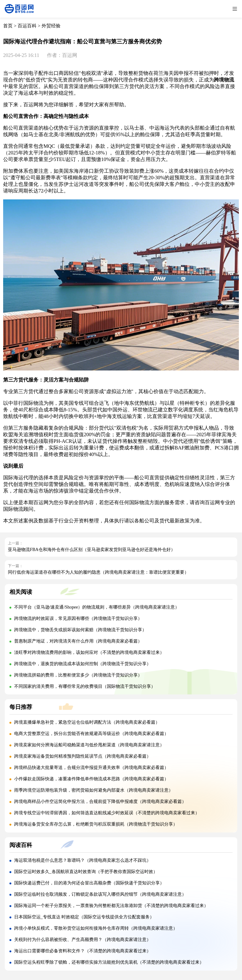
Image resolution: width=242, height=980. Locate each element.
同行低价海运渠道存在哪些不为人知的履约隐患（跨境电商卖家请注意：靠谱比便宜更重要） (98, 572)
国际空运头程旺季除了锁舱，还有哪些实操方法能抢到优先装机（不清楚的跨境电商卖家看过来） (109, 962)
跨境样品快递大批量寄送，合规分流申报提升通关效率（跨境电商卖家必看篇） (91, 768)
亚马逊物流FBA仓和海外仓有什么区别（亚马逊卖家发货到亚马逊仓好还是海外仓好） (92, 550)
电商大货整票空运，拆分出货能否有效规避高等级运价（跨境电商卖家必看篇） (91, 734)
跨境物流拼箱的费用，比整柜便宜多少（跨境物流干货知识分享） (78, 675)
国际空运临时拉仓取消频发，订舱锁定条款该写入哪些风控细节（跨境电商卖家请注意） (100, 894)
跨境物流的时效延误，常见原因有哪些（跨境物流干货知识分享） (78, 618)
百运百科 (27, 26)
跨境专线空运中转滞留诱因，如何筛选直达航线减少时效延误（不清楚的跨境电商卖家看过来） (107, 813)
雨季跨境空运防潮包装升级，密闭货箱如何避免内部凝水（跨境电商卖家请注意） (94, 790)
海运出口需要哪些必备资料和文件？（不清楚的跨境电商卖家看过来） (83, 951)
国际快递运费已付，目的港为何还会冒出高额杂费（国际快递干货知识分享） (89, 883)
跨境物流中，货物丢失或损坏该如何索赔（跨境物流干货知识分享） (80, 630)
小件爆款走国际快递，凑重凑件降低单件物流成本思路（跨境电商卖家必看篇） (91, 779)
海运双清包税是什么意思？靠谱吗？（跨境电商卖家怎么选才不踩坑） (83, 860)
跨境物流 (224, 80)
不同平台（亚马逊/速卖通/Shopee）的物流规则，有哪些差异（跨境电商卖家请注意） (97, 607)
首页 (8, 26)
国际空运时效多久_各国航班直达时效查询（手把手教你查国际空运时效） (86, 872)
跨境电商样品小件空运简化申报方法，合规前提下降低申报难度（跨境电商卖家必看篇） (100, 802)
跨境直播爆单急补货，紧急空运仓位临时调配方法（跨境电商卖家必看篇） (87, 722)
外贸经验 (51, 26)
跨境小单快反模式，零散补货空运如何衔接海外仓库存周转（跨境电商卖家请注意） (96, 928)
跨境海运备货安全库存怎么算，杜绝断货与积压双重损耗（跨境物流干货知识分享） (96, 824)
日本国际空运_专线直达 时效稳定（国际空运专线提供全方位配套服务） (84, 917)
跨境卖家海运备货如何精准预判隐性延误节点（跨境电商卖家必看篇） (83, 756)
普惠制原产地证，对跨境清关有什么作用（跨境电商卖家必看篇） (78, 641)
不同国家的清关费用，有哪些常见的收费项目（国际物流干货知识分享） (85, 686)
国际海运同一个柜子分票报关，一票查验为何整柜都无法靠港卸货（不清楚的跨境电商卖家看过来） (111, 906)
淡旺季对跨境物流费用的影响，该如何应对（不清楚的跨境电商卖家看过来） (89, 652)
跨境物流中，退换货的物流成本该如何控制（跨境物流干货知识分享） (83, 664)
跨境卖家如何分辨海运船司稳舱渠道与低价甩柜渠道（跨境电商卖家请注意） (89, 745)
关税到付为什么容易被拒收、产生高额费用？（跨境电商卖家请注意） (83, 940)
